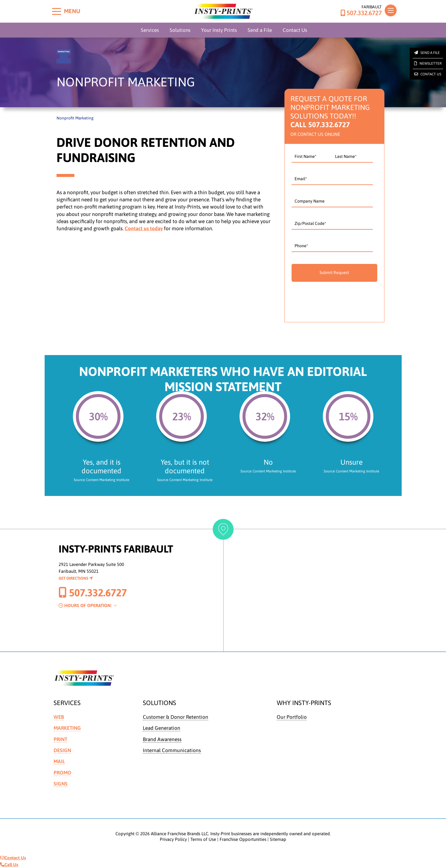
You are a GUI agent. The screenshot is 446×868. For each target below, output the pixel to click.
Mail (59, 761)
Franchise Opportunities (243, 839)
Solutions (180, 30)
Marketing (67, 728)
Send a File (260, 30)
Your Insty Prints (219, 30)
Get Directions (76, 578)
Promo (62, 773)
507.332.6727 (361, 13)
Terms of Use (203, 839)
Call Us (9, 865)
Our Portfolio (292, 717)
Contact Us (295, 30)
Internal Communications (172, 750)
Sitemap (278, 839)
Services (150, 30)
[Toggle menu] (57, 11)
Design (62, 750)
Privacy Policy (173, 839)
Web (59, 717)
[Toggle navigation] (391, 10)
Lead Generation (162, 728)
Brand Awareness (162, 739)
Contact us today (144, 228)
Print (60, 739)
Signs (61, 784)
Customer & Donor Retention (176, 717)
